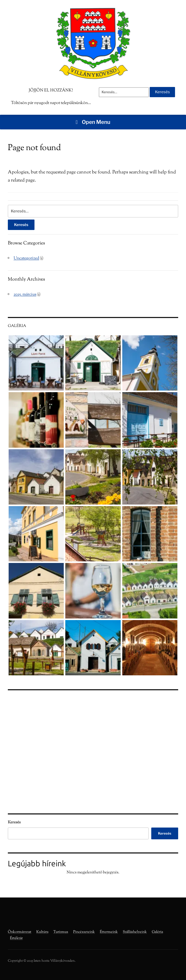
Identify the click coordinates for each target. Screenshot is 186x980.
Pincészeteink (84, 932)
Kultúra (42, 932)
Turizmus (61, 932)
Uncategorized (26, 258)
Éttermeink (109, 932)
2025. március (25, 295)
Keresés (14, 822)
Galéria (157, 932)
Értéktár (16, 938)
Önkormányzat (20, 932)
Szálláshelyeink (135, 932)
